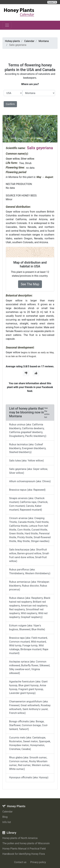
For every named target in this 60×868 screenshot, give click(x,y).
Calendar (7, 812)
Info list (7, 822)
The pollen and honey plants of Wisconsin (26, 843)
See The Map (30, 284)
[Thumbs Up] (36, 373)
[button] (7, 129)
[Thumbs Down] (26, 373)
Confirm (10, 104)
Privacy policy (38, 862)
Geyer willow (13, 159)
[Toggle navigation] (7, 25)
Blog (5, 817)
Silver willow (27, 159)
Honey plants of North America (20, 838)
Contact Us (52, 2)
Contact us (20, 862)
